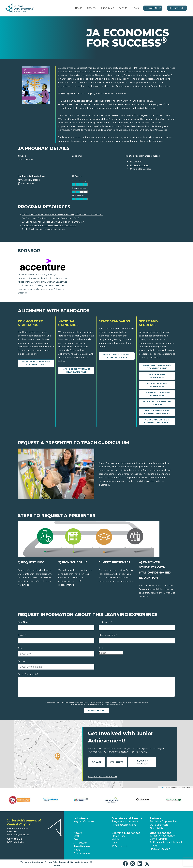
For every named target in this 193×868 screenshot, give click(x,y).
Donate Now (153, 8)
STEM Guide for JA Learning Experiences (44, 229)
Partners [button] (156, 818)
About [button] (78, 833)
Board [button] (77, 839)
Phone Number (108, 635)
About (91, 8)
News (135, 8)
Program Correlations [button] (124, 825)
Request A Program (142, 762)
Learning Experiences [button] (126, 833)
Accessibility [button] (67, 862)
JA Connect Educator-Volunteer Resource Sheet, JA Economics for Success (63, 214)
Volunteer (117, 762)
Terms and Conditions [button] (32, 862)
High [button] (114, 843)
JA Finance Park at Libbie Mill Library (166, 844)
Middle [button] (116, 839)
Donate (97, 762)
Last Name (105, 622)
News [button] (77, 850)
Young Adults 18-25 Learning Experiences (157, 421)
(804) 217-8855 (15, 842)
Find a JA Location (160, 849)
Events (123, 8)
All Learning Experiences (157, 376)
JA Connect (136, 162)
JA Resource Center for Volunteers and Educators (49, 225)
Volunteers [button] (81, 818)
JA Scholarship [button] (120, 846)
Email (22, 635)
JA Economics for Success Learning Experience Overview (53, 222)
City (20, 648)
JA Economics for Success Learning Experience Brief (50, 218)
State (101, 648)
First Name (25, 622)
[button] (96, 8)
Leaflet (161, 787)
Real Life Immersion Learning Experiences (157, 412)
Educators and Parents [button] (127, 818)
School (22, 661)
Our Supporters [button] (159, 825)
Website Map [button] (81, 862)
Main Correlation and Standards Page (36, 363)
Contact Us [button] (15, 839)
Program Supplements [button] (125, 821)
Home (79, 8)
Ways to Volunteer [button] (84, 821)
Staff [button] (76, 836)
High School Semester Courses (157, 403)
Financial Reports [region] (160, 828)
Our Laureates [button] (82, 853)
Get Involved (177, 8)
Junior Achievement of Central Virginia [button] (163, 837)
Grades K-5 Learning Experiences (157, 385)
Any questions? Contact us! (102, 777)
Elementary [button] (118, 836)
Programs (107, 8)
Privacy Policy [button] (52, 862)
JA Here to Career (140, 165)
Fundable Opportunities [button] (164, 821)
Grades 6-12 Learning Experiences (157, 394)
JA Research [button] (81, 843)
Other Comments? (28, 674)
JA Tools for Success (141, 169)
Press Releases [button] (82, 846)
